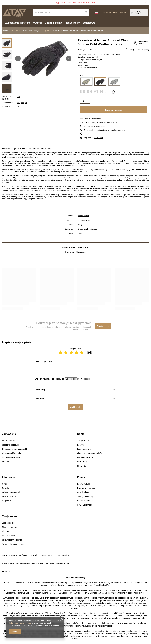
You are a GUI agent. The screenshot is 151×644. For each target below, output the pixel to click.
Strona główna (16, 31)
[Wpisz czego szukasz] (61, 13)
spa (22, 103)
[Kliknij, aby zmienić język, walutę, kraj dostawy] (97, 12)
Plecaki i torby (72, 23)
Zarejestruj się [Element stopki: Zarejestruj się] (83, 441)
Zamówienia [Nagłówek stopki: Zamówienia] (9, 434)
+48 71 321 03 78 (10, 555)
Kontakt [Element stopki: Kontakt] (5, 462)
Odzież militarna (53, 23)
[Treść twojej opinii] (76, 365)
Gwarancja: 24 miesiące (87, 229)
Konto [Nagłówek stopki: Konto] (81, 434)
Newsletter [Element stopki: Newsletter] (82, 466)
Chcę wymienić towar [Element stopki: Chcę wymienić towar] (11, 457)
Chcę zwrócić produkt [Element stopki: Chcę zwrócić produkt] (11, 453)
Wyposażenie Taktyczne (18, 23)
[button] (18, 59)
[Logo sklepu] (16, 12)
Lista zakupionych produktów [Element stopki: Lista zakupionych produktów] (90, 453)
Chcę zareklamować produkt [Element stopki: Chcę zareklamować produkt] (14, 449)
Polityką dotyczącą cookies (20, 623)
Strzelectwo (89, 23)
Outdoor (38, 23)
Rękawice (48, 31)
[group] (43, 59)
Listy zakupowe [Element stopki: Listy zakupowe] (84, 449)
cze (18, 103)
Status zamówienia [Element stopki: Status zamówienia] (10, 441)
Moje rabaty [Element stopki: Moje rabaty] (82, 462)
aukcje (80, 225)
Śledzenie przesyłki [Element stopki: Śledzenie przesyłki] (10, 445)
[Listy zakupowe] (120, 12)
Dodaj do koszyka (113, 110)
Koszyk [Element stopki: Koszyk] (80, 445)
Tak (18, 97)
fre (26, 103)
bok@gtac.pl (24, 555)
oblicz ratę (99, 138)
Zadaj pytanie (103, 326)
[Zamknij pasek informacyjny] (146, 2)
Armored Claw (83, 216)
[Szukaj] (86, 13)
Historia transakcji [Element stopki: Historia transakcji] (85, 457)
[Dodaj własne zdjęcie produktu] (83, 379)
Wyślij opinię (76, 407)
